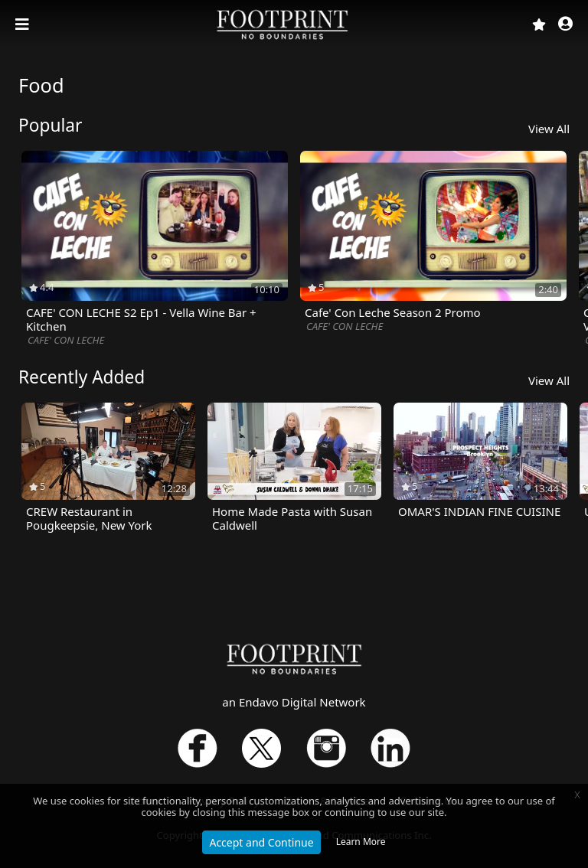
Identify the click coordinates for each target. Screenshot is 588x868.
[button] (565, 25)
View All (549, 129)
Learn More (361, 842)
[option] (155, 249)
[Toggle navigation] (24, 24)
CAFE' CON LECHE (66, 340)
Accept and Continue (261, 842)
